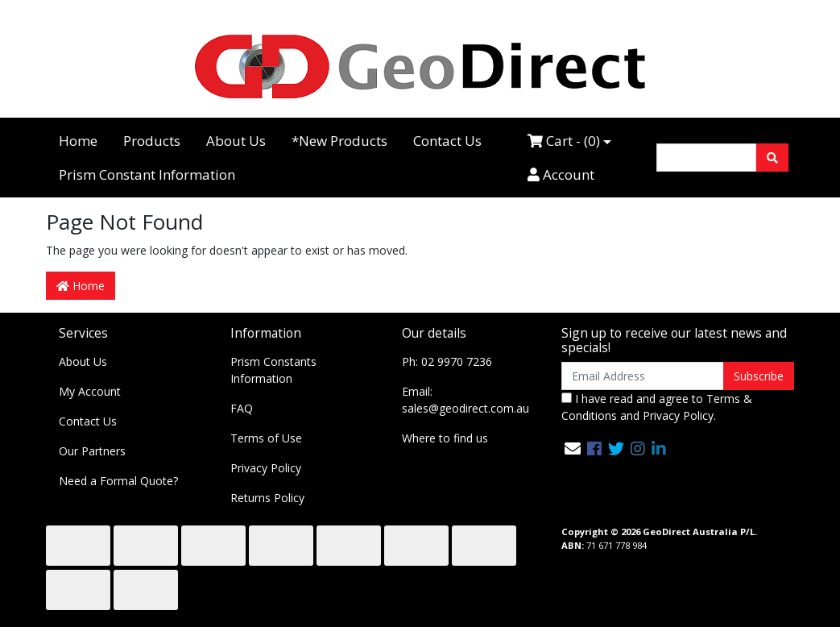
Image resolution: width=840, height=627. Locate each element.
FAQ (242, 408)
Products (152, 141)
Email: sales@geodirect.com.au (466, 400)
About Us (236, 141)
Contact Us (447, 141)
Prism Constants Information (273, 370)
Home (78, 141)
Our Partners (92, 451)
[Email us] (573, 448)
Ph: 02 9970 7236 (447, 361)
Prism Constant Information (147, 174)
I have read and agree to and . (657, 407)
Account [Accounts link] (561, 174)
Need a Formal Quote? (118, 481)
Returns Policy (267, 498)
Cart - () (564, 141)
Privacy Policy (266, 468)
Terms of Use (266, 438)
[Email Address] (643, 376)
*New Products (339, 141)
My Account (90, 391)
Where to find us (445, 438)
